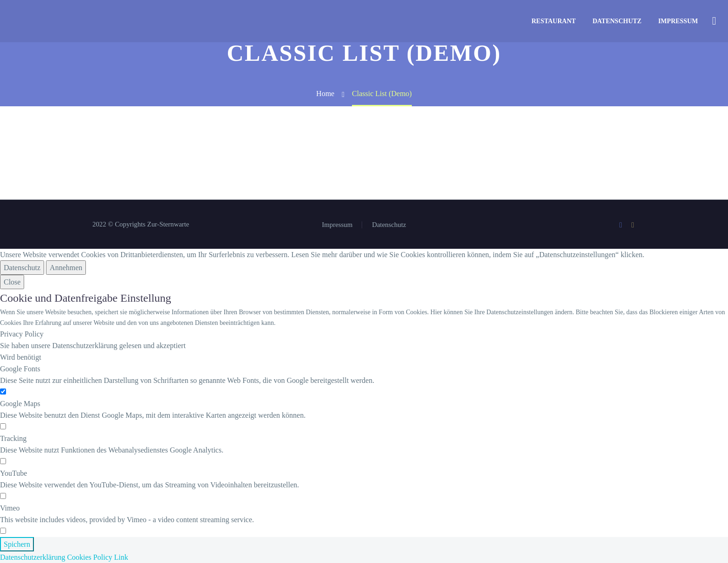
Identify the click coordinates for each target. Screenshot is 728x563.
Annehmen (66, 268)
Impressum (678, 21)
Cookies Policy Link (97, 557)
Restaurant (554, 21)
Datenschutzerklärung (32, 557)
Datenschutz (617, 21)
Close (12, 282)
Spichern (17, 544)
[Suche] (713, 21)
